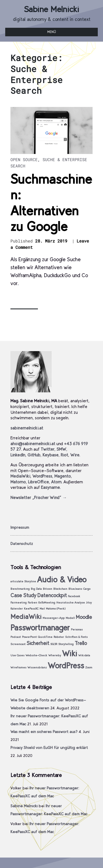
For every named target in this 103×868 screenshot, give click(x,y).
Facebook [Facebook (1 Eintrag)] (74, 596)
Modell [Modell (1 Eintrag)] (70, 618)
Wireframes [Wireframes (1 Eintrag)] (18, 667)
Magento (63, 476)
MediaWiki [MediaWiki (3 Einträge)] (26, 617)
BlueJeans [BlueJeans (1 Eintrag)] (75, 589)
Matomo (18, 482)
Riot (64, 455)
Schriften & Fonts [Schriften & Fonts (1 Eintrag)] (76, 637)
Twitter (48, 449)
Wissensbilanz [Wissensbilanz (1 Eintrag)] (37, 667)
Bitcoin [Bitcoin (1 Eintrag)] (48, 589)
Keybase (51, 455)
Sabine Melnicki (51, 9)
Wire (75, 455)
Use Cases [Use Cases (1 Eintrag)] (17, 655)
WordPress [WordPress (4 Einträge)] (66, 666)
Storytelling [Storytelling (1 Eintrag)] (66, 644)
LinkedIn (18, 455)
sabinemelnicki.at (27, 428)
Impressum (20, 527)
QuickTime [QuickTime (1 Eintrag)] (45, 637)
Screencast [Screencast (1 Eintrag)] (18, 644)
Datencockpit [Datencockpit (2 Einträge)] (52, 595)
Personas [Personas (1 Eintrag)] (77, 629)
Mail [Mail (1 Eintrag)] (42, 609)
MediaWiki (20, 476)
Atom (56, 482)
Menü (52, 32)
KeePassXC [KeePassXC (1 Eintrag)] (31, 609)
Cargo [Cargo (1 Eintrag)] (87, 589)
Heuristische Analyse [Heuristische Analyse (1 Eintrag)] (71, 603)
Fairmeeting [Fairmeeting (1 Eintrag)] (19, 603)
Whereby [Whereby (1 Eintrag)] (55, 655)
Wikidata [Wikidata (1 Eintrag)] (84, 655)
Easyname (50, 487)
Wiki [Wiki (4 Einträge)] (70, 653)
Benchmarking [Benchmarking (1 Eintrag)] (20, 589)
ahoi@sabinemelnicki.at (33, 444)
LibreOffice (38, 482)
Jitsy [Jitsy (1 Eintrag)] (89, 603)
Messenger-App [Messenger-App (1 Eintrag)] (54, 618)
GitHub (34, 455)
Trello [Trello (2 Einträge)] (81, 643)
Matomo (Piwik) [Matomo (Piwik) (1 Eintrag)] (56, 609)
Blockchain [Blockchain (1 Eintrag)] (60, 589)
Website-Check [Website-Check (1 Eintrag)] (36, 655)
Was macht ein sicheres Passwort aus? (44, 732)
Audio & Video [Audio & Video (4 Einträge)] (62, 579)
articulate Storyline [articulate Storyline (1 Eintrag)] (23, 581)
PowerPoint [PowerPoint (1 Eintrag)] (29, 637)
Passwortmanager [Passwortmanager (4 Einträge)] (40, 628)
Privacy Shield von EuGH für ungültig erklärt (49, 748)
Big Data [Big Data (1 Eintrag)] (36, 589)
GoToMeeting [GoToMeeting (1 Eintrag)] (47, 603)
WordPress (42, 476)
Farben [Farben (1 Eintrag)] (32, 603)
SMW (61, 449)
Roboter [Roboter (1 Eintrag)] (59, 637)
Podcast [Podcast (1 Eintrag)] (16, 637)
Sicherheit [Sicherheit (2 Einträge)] (38, 643)
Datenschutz (22, 544)
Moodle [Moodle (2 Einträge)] (84, 617)
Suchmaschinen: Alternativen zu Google (51, 203)
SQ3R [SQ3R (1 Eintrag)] (54, 644)
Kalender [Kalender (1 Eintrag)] (17, 609)
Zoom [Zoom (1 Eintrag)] (89, 667)
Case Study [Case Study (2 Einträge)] (23, 595)
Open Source (24, 159)
